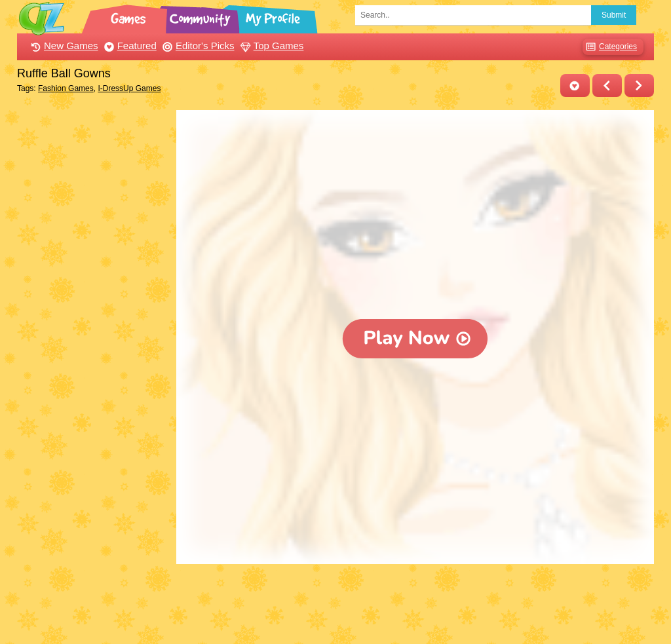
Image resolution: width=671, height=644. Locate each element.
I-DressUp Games (129, 88)
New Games (63, 46)
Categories (610, 47)
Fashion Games (66, 88)
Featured (129, 46)
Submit (614, 15)
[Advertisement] (93, 307)
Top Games (271, 46)
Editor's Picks (197, 46)
